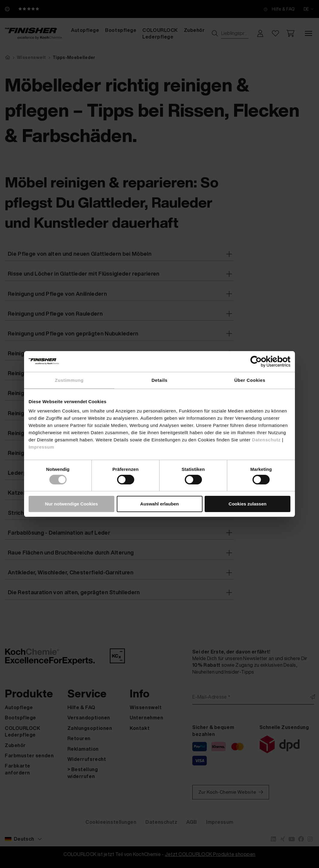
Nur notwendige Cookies (72, 504)
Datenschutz (266, 440)
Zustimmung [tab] (69, 380)
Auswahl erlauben (159, 504)
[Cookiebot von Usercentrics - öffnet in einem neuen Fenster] (264, 361)
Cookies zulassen (248, 504)
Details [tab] (160, 380)
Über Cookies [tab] (250, 380)
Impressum (41, 447)
